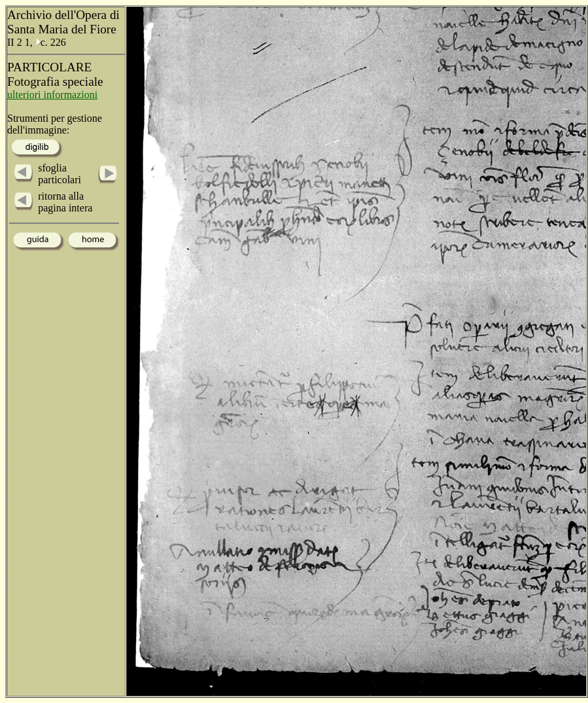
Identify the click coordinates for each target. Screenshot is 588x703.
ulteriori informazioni (52, 95)
